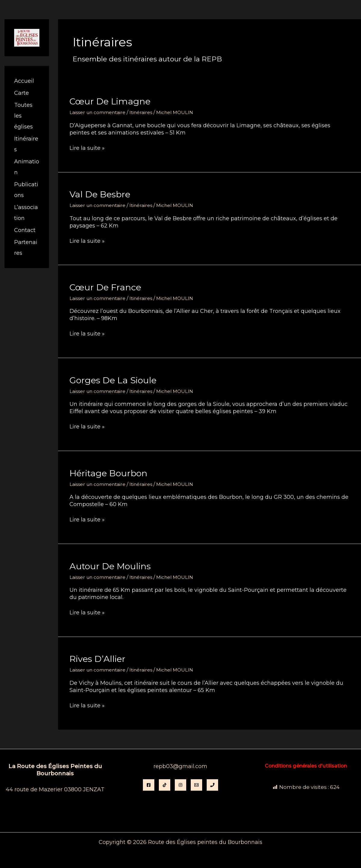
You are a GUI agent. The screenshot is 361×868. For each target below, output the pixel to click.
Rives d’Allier (98, 658)
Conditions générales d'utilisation (306, 765)
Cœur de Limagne (111, 101)
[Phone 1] (212, 785)
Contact (25, 230)
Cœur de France (107, 287)
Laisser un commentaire (98, 112)
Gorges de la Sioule (114, 380)
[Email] (196, 785)
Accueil (24, 81)
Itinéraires (143, 112)
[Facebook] (149, 785)
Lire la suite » (87, 148)
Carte (22, 93)
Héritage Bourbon (110, 473)
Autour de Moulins (111, 565)
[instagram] (180, 785)
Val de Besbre (101, 194)
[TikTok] (165, 785)
